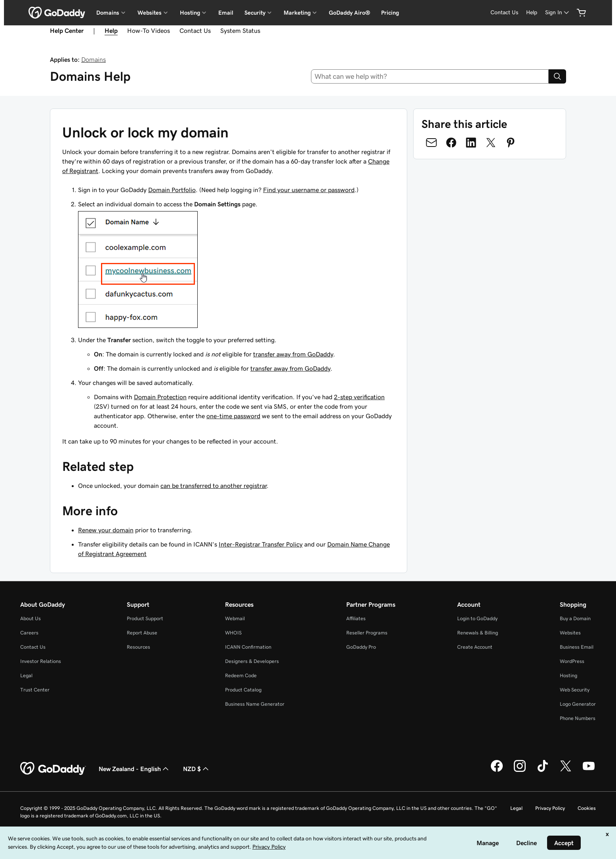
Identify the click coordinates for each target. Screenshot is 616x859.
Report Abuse (142, 633)
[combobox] (430, 76)
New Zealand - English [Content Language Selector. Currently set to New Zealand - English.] (134, 769)
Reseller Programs (367, 633)
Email (226, 13)
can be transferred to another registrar (214, 486)
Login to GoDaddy (477, 618)
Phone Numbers (578, 718)
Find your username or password (309, 190)
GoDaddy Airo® (349, 13)
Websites (570, 633)
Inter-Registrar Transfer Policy (261, 544)
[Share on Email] (431, 143)
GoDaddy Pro (361, 647)
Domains (93, 59)
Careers (29, 633)
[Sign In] (558, 12)
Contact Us (504, 12)
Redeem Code (241, 675)
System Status (240, 30)
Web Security (575, 690)
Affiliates (356, 618)
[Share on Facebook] (451, 143)
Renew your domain (106, 530)
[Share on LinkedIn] (471, 143)
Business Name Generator (255, 704)
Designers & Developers (252, 661)
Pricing (390, 13)
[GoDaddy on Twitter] (566, 771)
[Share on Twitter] (491, 143)
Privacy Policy (550, 808)
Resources (138, 647)
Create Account (475, 647)
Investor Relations (41, 661)
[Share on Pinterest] (511, 143)
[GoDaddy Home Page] (53, 769)
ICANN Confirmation (248, 647)
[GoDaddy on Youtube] (589, 771)
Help (532, 12)
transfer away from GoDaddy (293, 354)
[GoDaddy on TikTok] (543, 771)
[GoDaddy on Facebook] (497, 771)
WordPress (572, 661)
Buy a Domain (575, 618)
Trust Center (35, 690)
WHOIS (233, 633)
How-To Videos (149, 30)
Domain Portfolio (172, 190)
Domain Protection (160, 397)
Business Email (577, 647)
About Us (31, 618)
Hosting (568, 675)
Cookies (587, 808)
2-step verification (359, 397)
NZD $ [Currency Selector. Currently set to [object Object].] (197, 769)
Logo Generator (578, 704)
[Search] (557, 76)
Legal (26, 675)
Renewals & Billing (478, 633)
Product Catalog (243, 690)
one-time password (233, 416)
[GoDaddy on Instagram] (520, 771)
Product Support (145, 618)
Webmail (235, 618)
